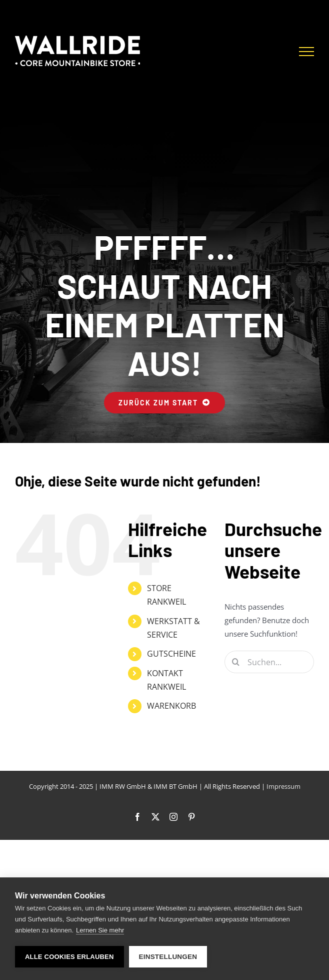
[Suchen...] (269, 662)
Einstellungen (168, 957)
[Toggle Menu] (306, 52)
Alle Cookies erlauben (69, 957)
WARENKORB (171, 706)
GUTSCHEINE (171, 654)
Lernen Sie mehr (100, 930)
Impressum (283, 786)
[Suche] (236, 662)
